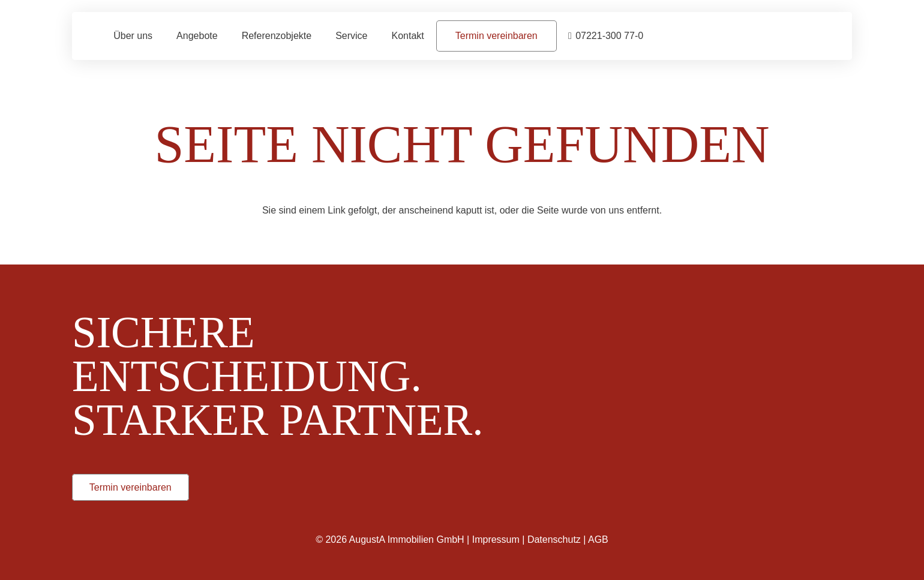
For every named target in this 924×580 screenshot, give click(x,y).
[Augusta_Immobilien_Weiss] (702, 318)
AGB (598, 540)
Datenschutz (554, 540)
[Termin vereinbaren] (496, 36)
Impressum (496, 540)
